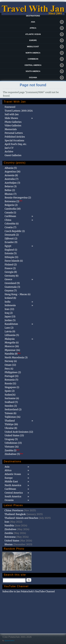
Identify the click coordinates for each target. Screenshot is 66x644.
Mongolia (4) (12, 342)
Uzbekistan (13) (13, 443)
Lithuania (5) (12, 335)
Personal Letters (14, 133)
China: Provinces (14, 510)
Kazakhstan (11, 324)
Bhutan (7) (11, 194)
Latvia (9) (10, 331)
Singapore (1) (12, 387)
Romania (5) (11, 380)
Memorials (11, 129)
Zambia (9, 533)
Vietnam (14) (12, 447)
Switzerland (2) (13, 409)
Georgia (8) (11, 272)
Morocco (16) (12, 346)
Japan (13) (10, 316)
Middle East (33, 47)
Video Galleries (13, 125)
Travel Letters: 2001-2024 (19, 111)
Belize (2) (10, 190)
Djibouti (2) (11, 238)
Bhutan (9, 544)
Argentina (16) (13, 172)
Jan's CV (9, 148)
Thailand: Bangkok (15, 514)
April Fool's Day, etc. (16, 144)
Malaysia (10, 339)
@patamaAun (10, 641)
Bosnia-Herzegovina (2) (18, 198)
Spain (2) (10, 391)
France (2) (10, 268)
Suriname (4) (12, 398)
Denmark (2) (12, 235)
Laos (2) (9, 328)
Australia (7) (12, 179)
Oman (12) (10, 365)
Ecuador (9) (11, 242)
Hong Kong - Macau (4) (18, 294)
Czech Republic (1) (15, 231)
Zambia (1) (12, 450)
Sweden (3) (11, 406)
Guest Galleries (13, 155)
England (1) (11, 250)
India (8, 302)
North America (33, 53)
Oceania (33, 78)
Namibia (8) (13, 354)
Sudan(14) (10, 395)
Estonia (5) (11, 253)
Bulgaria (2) (11, 205)
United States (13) (14, 435)
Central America (33, 65)
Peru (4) (9, 369)
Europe (33, 40)
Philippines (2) (13, 372)
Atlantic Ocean (33, 34)
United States (12, 541)
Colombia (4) (12, 224)
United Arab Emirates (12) (19, 432)
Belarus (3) (11, 186)
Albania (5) (11, 168)
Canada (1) (10, 212)
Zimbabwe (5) (14, 454)
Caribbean (33, 59)
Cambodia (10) (13, 209)
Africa (33, 28)
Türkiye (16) (11, 424)
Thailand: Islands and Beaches (21, 518)
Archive (9, 151)
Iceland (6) (10, 298)
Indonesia (10, 305)
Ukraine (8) (11, 428)
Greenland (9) (12, 283)
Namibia (9, 525)
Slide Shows (11, 118)
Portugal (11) (12, 376)
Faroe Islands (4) (14, 261)
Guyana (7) (11, 290)
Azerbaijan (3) (12, 183)
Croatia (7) (10, 227)
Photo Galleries (13, 122)
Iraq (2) (9, 313)
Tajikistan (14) (13, 417)
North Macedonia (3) (16, 357)
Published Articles (15, 137)
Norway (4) (11, 361)
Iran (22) (9, 309)
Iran (7, 522)
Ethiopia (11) (11, 257)
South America (33, 71)
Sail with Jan (12, 114)
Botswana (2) (14, 201)
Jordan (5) (10, 320)
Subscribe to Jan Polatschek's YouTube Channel (28, 591)
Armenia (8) (11, 175)
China (8, 220)
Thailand (10, 421)
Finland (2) (11, 264)
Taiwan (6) (10, 413)
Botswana (10, 537)
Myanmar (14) (12, 350)
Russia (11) (10, 383)
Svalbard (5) (11, 402)
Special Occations (14, 140)
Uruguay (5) (11, 439)
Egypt (8, 246)
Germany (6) (12, 276)
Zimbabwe (10, 529)
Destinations (33, 16)
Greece (8, 279)
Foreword (10, 107)
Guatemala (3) (12, 287)
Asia (33, 22)
